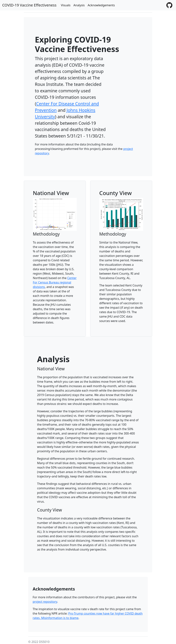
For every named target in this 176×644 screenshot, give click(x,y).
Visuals (66, 5)
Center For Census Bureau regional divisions (55, 282)
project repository (45, 602)
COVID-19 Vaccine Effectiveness (29, 5)
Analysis (79, 5)
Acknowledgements (101, 5)
